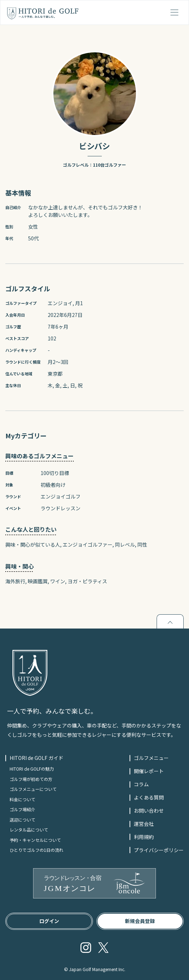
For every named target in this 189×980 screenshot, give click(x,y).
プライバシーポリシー (159, 850)
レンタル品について (29, 830)
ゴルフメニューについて (33, 789)
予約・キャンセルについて (35, 840)
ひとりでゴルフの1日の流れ (36, 850)
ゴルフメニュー (151, 758)
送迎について (22, 820)
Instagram (86, 948)
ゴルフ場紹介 (22, 809)
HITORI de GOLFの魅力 (32, 769)
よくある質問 (149, 797)
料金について (22, 799)
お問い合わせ (149, 810)
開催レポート (149, 771)
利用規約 (144, 837)
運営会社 (144, 824)
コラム (141, 784)
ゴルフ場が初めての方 (31, 779)
